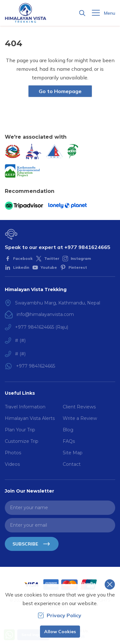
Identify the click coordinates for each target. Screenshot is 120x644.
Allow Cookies (60, 632)
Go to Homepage (60, 91)
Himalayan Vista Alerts (30, 418)
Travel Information (25, 407)
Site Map (73, 453)
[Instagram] (77, 259)
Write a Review (80, 418)
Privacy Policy (60, 615)
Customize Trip (22, 441)
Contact (72, 464)
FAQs (69, 441)
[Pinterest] (74, 267)
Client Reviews (79, 407)
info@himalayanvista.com (45, 314)
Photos (13, 453)
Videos (12, 464)
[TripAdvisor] (24, 206)
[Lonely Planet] (68, 206)
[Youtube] (45, 267)
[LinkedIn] (17, 267)
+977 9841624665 (87, 247)
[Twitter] (48, 259)
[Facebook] (19, 259)
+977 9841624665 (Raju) (42, 327)
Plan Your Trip (20, 430)
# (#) (20, 340)
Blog (68, 430)
